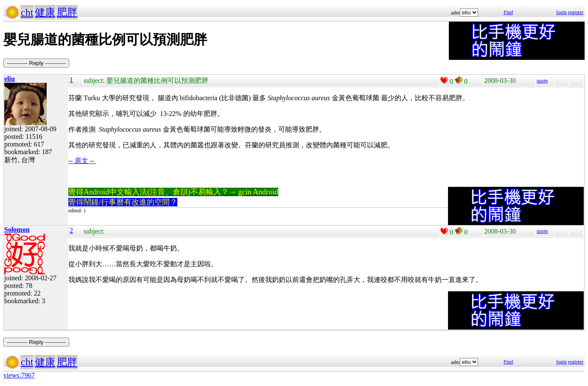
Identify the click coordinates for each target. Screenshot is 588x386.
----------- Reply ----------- (36, 63)
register (576, 12)
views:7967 (19, 375)
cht (27, 12)
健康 (45, 12)
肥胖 (67, 12)
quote (542, 81)
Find (508, 12)
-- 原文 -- (82, 161)
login (561, 12)
